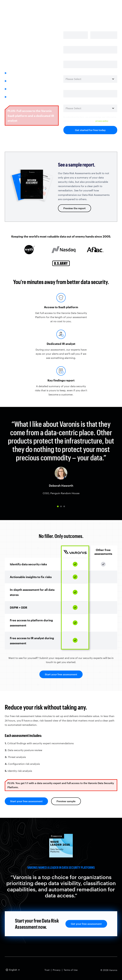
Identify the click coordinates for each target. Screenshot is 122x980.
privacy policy (102, 121)
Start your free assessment (61, 674)
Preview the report (75, 208)
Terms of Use (71, 970)
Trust (47, 970)
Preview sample (66, 801)
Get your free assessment (86, 924)
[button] (58, 506)
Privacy (57, 970)
